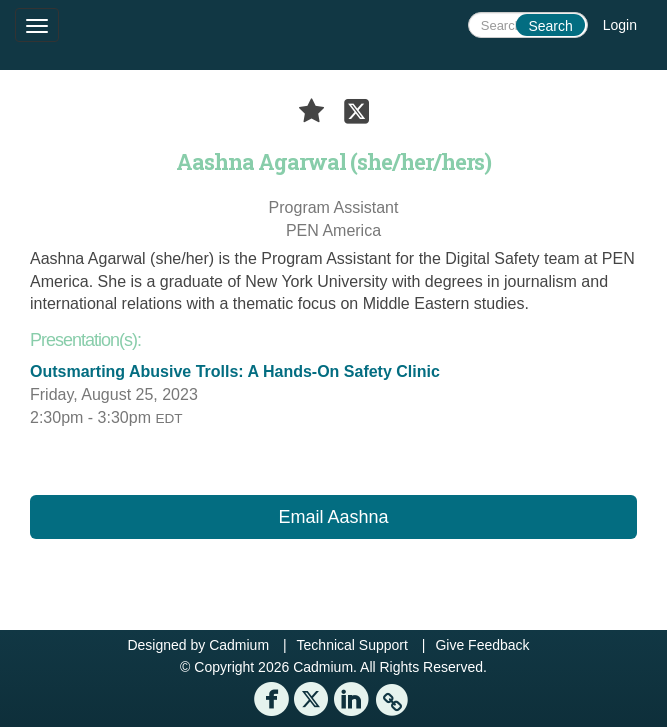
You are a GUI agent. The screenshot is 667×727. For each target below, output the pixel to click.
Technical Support (352, 645)
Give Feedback (482, 645)
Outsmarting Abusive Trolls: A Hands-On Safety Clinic (235, 371)
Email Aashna (333, 517)
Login (620, 25)
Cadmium (239, 645)
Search (550, 26)
